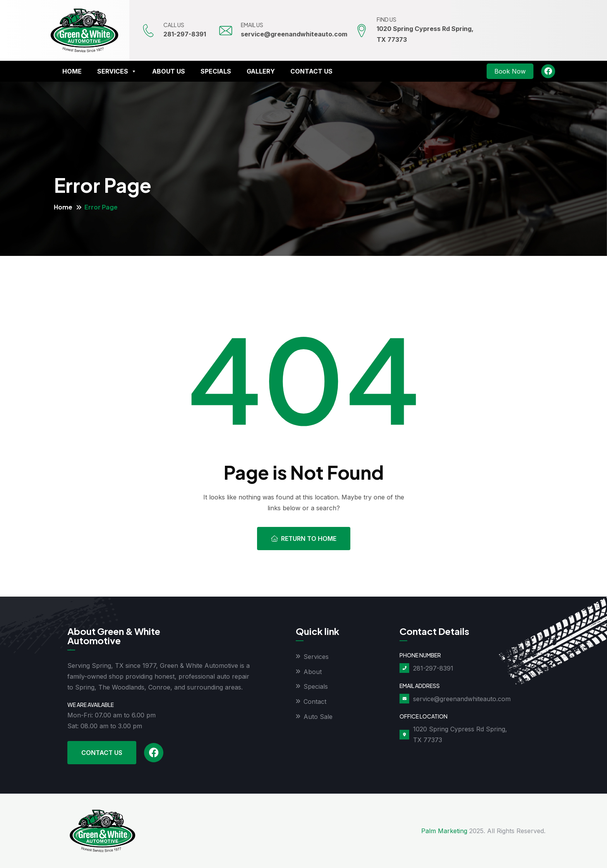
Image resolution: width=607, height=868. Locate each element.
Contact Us (311, 71)
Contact (315, 702)
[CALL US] (149, 31)
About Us (169, 71)
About (313, 672)
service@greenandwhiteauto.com (295, 34)
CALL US (175, 25)
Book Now (510, 71)
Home (72, 71)
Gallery (261, 71)
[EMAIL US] (226, 31)
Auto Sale (318, 717)
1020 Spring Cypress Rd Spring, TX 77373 (460, 734)
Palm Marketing (444, 831)
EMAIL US (253, 25)
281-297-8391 (185, 34)
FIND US (387, 19)
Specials (216, 71)
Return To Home (304, 539)
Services (117, 71)
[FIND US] (362, 31)
